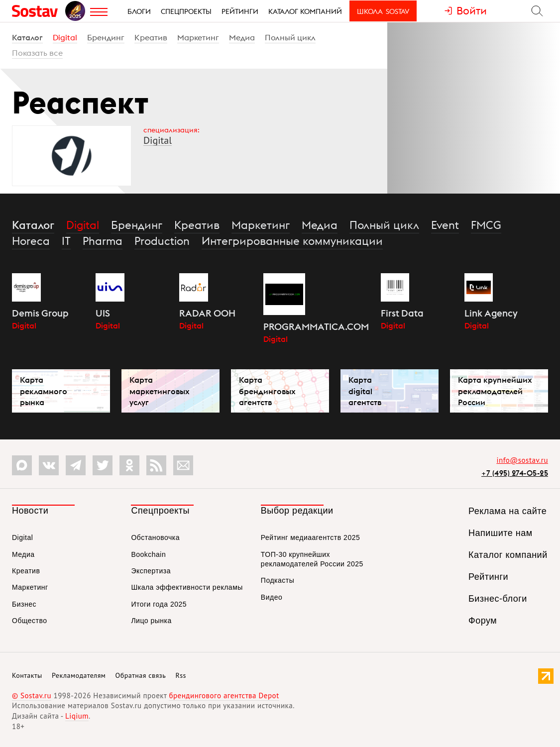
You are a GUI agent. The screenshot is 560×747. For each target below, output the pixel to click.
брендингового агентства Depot (224, 695)
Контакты (27, 675)
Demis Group (40, 313)
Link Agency (491, 313)
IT (66, 241)
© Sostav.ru (32, 695)
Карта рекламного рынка (44, 391)
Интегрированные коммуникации (292, 241)
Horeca (31, 241)
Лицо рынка (151, 621)
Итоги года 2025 (159, 604)
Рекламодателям (79, 675)
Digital (65, 37)
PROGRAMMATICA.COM (316, 326)
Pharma (103, 241)
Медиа (242, 37)
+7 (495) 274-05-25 (515, 473)
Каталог (27, 37)
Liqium (77, 716)
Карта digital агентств (365, 391)
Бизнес (24, 604)
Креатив (151, 37)
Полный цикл (290, 37)
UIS (103, 313)
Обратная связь (141, 675)
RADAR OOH (207, 313)
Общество (30, 621)
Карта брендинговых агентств (267, 391)
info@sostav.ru (522, 460)
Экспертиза (151, 571)
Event (445, 225)
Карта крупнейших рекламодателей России (495, 391)
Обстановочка (155, 537)
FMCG (486, 225)
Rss (181, 675)
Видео (272, 597)
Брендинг (106, 37)
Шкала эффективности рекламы (187, 587)
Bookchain (148, 554)
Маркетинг (198, 37)
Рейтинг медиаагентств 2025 (310, 537)
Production (162, 241)
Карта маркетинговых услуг (160, 391)
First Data (402, 313)
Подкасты (278, 580)
